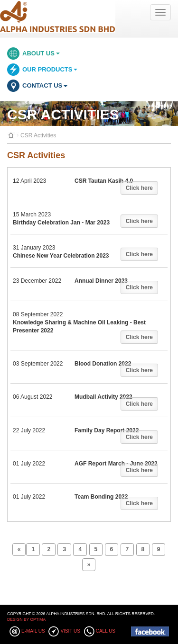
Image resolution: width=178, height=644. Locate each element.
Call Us (106, 631)
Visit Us (70, 631)
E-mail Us (33, 631)
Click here (139, 188)
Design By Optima (26, 619)
